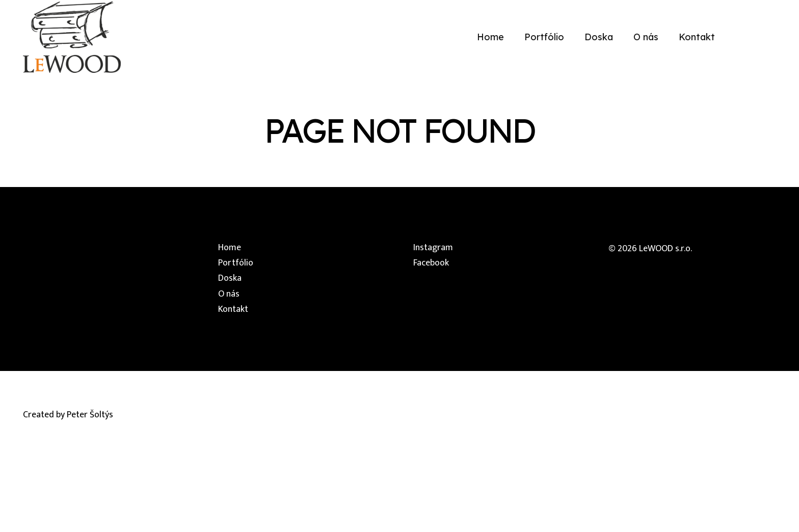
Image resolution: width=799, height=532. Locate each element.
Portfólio (236, 263)
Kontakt (233, 309)
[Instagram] (751, 37)
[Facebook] (771, 37)
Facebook (431, 263)
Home (230, 248)
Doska (230, 278)
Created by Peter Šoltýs (68, 415)
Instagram (433, 248)
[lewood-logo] (72, 37)
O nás (229, 294)
